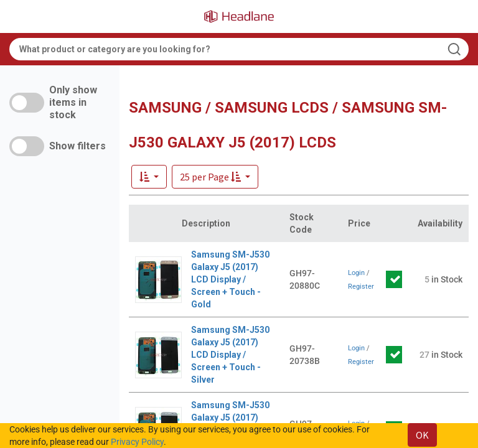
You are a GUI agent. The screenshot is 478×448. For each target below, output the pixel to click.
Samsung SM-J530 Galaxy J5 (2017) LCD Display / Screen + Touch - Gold (230, 279)
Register (361, 287)
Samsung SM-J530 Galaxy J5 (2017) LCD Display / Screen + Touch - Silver (230, 355)
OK (422, 435)
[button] (215, 177)
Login (356, 273)
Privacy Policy (137, 442)
